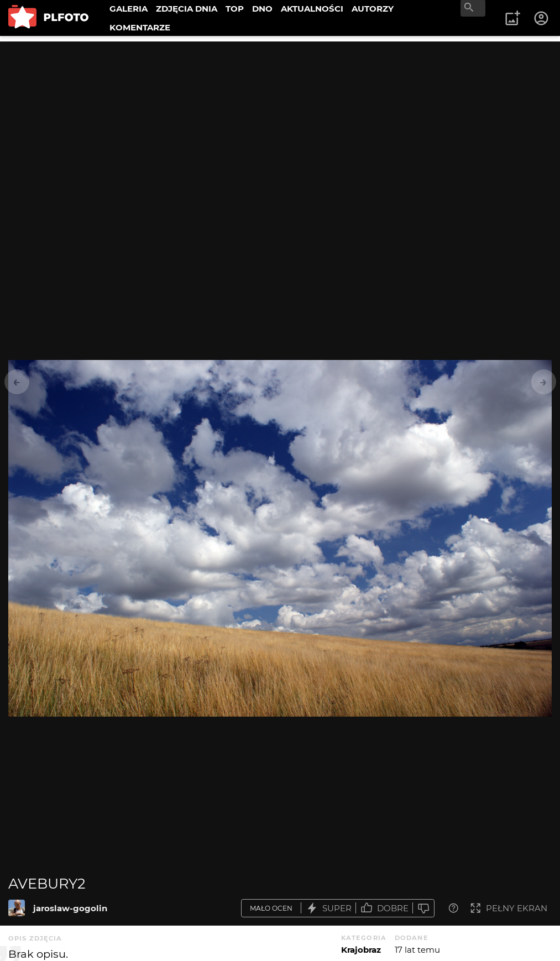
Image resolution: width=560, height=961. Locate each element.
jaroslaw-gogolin (70, 908)
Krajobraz (361, 950)
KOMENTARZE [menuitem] (140, 27)
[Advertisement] (280, 119)
